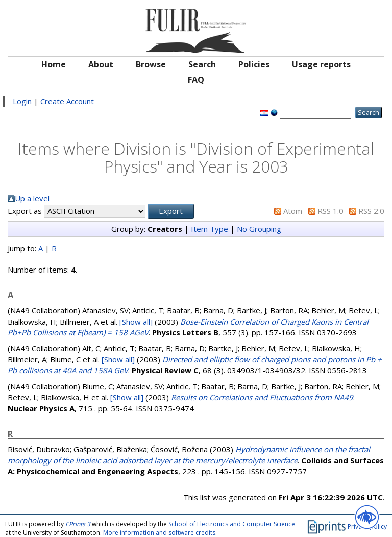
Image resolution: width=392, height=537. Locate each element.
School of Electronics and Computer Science (232, 524)
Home (54, 64)
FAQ (196, 80)
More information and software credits (159, 533)
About (101, 64)
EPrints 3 (78, 524)
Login (22, 101)
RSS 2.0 (371, 211)
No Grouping (259, 229)
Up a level (32, 198)
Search (202, 64)
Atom (293, 211)
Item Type (210, 229)
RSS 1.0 (330, 211)
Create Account (67, 101)
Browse (151, 64)
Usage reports (321, 64)
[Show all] (136, 322)
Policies (254, 64)
